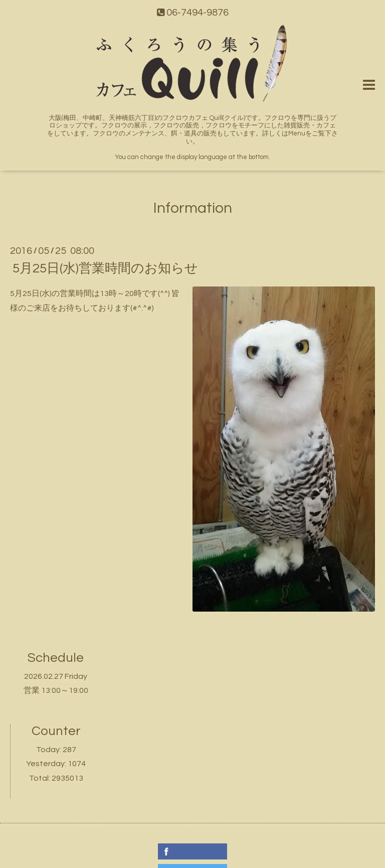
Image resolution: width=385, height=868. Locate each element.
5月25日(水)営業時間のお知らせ (105, 268)
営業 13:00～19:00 (56, 690)
